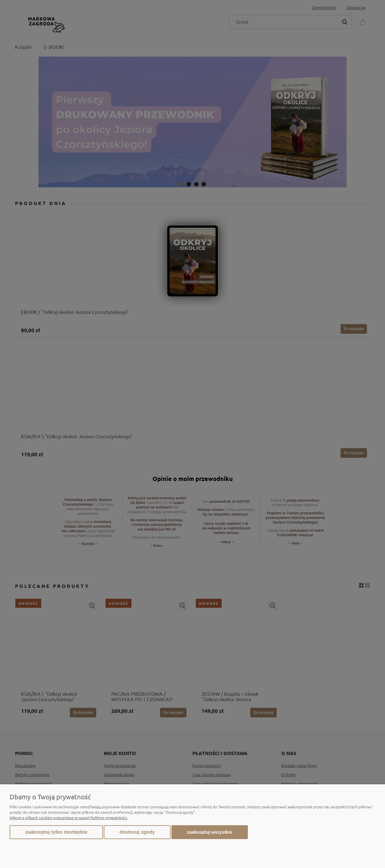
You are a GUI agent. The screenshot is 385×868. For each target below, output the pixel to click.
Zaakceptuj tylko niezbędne (56, 832)
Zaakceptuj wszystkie (210, 832)
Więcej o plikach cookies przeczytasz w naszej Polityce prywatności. (69, 818)
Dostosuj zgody (137, 832)
